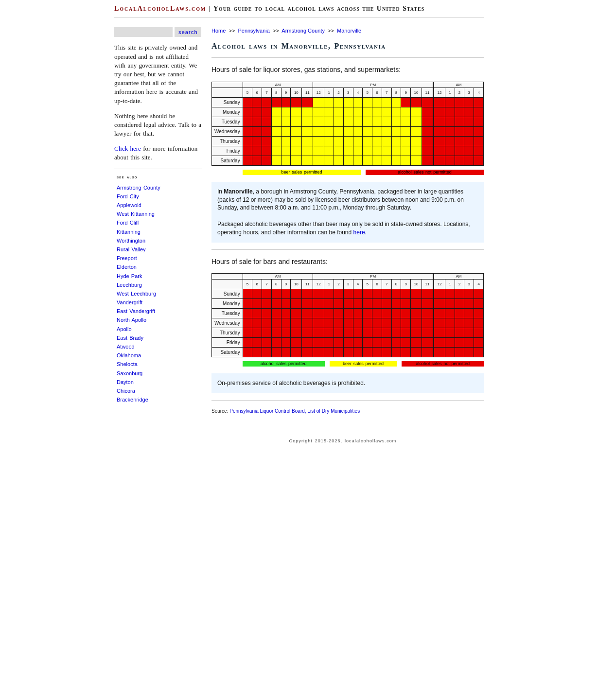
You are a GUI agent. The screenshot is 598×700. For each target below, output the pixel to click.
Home (219, 31)
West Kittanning (136, 214)
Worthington (131, 241)
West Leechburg (136, 294)
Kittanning (129, 232)
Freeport (127, 258)
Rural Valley (131, 249)
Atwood (126, 347)
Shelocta (127, 364)
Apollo (124, 329)
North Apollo (132, 320)
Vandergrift (130, 302)
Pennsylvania (254, 31)
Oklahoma (129, 355)
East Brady (130, 338)
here (359, 232)
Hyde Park (129, 276)
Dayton (125, 382)
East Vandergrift (136, 311)
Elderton (127, 267)
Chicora (126, 391)
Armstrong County (139, 188)
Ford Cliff (128, 223)
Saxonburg (130, 373)
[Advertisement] (29, 146)
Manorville (349, 31)
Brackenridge (132, 400)
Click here (128, 149)
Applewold (129, 205)
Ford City (128, 196)
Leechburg (129, 285)
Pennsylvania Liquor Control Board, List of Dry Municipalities (295, 411)
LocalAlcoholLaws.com (160, 9)
